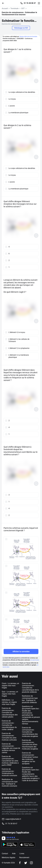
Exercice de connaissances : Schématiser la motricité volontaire (9, 772)
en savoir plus (35, 660)
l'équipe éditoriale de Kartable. (28, 37)
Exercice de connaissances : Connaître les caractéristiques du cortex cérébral (9, 725)
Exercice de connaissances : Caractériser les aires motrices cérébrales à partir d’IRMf (10, 761)
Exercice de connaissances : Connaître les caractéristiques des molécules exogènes (30, 732)
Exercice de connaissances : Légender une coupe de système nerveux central (11, 748)
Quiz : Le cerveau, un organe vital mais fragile (10, 694)
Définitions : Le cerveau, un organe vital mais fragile (9, 702)
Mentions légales (9, 858)
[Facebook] (20, 863)
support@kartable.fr (13, 819)
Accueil (5, 8)
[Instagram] (31, 863)
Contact (5, 854)
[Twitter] (26, 863)
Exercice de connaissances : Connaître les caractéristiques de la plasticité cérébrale (30, 688)
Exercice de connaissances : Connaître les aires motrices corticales (9, 737)
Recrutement (24, 858)
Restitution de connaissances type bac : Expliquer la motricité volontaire (10, 783)
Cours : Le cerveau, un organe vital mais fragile (10, 686)
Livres (22, 854)
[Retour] (4, 3)
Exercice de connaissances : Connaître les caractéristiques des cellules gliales (10, 713)
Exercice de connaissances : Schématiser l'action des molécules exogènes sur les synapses (30, 758)
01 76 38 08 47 (30, 3)
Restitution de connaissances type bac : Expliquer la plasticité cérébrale (30, 699)
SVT (23, 8)
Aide (14, 854)
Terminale (15, 8)
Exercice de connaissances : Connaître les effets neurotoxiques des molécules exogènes (30, 745)
